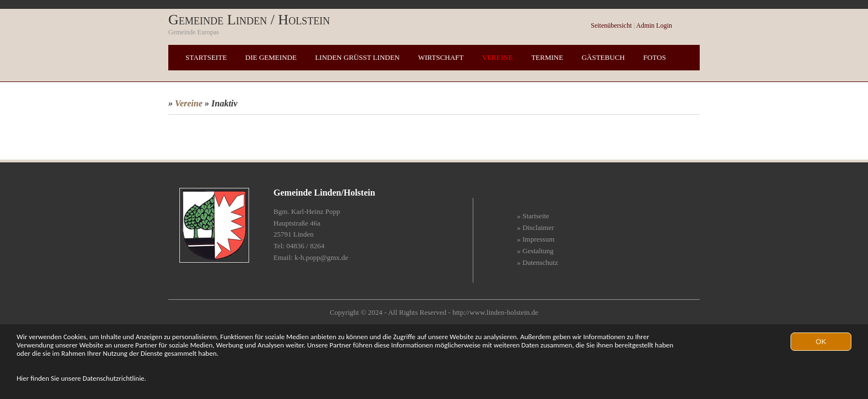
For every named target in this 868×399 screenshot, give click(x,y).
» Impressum (536, 239)
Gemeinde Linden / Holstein (249, 20)
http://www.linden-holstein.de (495, 312)
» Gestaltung (535, 251)
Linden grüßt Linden (357, 57)
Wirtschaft (441, 57)
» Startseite (533, 216)
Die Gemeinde (271, 57)
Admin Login (654, 25)
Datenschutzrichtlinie (113, 378)
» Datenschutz (538, 262)
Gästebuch (603, 57)
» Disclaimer (536, 227)
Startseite (206, 57)
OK (821, 342)
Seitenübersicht (611, 25)
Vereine (498, 57)
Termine (547, 57)
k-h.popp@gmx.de (321, 257)
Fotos (655, 57)
